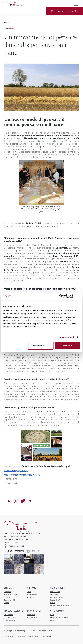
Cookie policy (21, 637)
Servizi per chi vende (11, 595)
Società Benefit (55, 600)
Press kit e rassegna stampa (59, 618)
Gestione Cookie (33, 636)
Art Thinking (54, 595)
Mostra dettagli (67, 337)
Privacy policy (9, 637)
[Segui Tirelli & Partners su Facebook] (39, 551)
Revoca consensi (47, 637)
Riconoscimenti (32, 595)
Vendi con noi (9, 615)
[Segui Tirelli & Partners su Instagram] (28, 551)
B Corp (53, 603)
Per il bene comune (57, 597)
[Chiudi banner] (79, 296)
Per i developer (32, 618)
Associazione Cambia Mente (60, 605)
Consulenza (31, 615)
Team (29, 592)
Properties (8, 597)
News (52, 615)
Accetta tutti (67, 346)
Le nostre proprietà (10, 618)
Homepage (8, 592)
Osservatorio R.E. (10, 600)
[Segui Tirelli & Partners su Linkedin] (34, 551)
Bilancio (53, 620)
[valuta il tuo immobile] (65, 11)
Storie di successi (10, 620)
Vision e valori (55, 592)
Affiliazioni (31, 597)
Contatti (7, 603)
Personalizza (41, 346)
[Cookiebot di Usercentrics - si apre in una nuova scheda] (61, 296)
